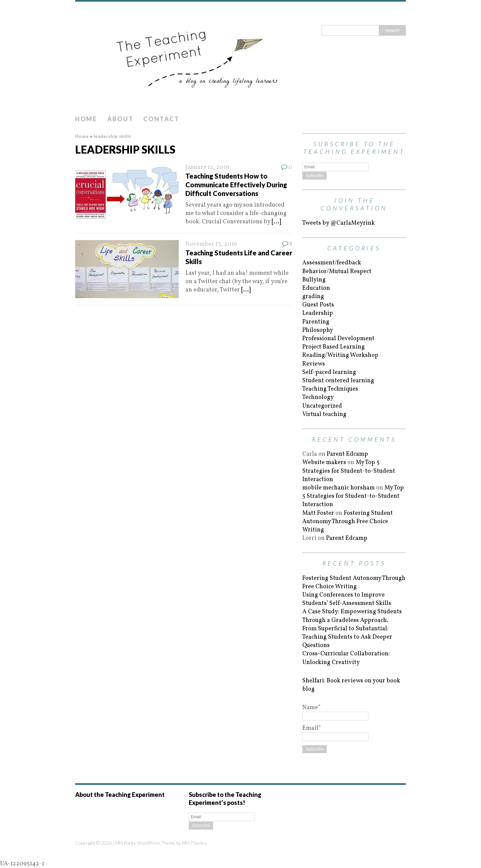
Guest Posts (318, 305)
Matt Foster (318, 513)
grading (313, 297)
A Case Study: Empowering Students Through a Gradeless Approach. (352, 616)
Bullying (314, 280)
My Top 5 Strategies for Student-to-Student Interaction (349, 471)
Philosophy (318, 330)
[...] (276, 222)
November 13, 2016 (211, 244)
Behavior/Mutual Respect (337, 272)
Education (316, 288)
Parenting (316, 322)
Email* (335, 732)
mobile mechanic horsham (339, 488)
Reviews (314, 364)
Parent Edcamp (347, 454)
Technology (318, 397)
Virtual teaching (324, 414)
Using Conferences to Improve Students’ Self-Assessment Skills (347, 599)
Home (86, 119)
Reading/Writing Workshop (340, 355)
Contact (161, 119)
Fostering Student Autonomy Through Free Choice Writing (348, 522)
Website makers (324, 463)
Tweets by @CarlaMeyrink (339, 223)
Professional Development (338, 339)
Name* (335, 712)
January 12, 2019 (207, 167)
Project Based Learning (334, 347)
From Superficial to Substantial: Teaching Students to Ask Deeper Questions (347, 637)
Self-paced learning (329, 372)
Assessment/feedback (332, 263)
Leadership (318, 313)
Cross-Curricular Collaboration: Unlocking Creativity (346, 658)
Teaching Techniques (330, 389)
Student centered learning (338, 381)
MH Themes (194, 843)
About (120, 119)
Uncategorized (322, 406)
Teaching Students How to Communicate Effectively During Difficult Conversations (236, 185)
